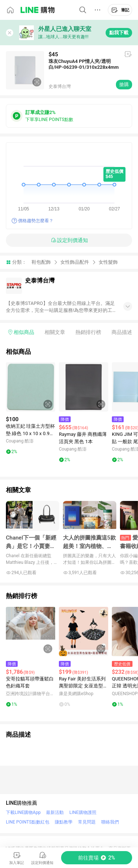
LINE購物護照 (83, 812)
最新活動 (55, 812)
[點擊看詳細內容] (31, 387)
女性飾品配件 (75, 262)
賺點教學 (64, 822)
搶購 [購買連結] (124, 84)
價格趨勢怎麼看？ (36, 221)
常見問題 (87, 822)
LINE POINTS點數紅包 (28, 822)
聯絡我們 (110, 822)
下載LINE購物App (23, 812)
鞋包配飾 (41, 262)
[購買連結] (97, 858)
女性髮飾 (108, 262)
